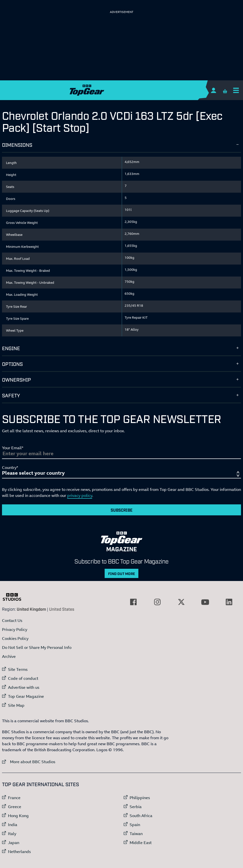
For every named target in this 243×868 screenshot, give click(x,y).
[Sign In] (213, 90)
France (14, 798)
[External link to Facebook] (133, 602)
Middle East (141, 843)
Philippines (140, 798)
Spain (135, 825)
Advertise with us (24, 687)
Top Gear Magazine (26, 696)
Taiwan (136, 834)
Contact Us (12, 620)
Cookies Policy (15, 638)
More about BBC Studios (29, 762)
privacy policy (80, 495)
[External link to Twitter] (181, 602)
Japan (14, 843)
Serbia (136, 807)
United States (62, 609)
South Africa (141, 816)
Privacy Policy (15, 629)
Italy (12, 834)
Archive (9, 656)
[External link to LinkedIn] (229, 602)
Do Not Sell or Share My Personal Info (37, 647)
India (13, 825)
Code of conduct (23, 678)
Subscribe (122, 510)
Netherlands (19, 852)
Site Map (16, 705)
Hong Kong (18, 816)
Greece (15, 807)
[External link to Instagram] (157, 602)
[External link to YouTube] (205, 602)
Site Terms (18, 669)
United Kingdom (31, 609)
